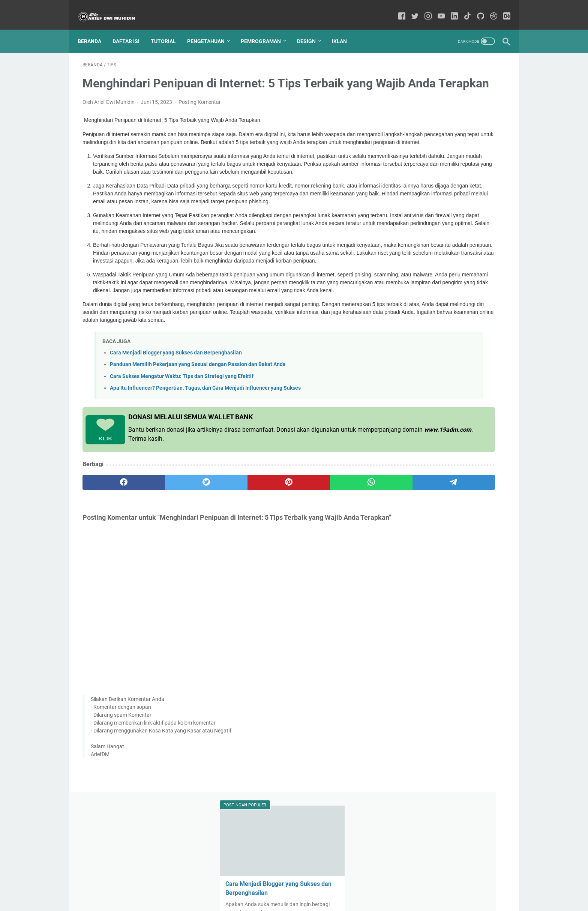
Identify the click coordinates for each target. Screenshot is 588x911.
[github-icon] (476, 9)
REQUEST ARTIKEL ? (367, 884)
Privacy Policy (319, 884)
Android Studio (466, 368)
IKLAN (344, 30)
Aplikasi (424, 354)
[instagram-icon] (423, 9)
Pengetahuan (211, 30)
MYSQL (434, 341)
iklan (473, 382)
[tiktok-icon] (463, 9)
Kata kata (454, 354)
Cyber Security (413, 410)
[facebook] (111, 548)
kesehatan (409, 452)
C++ (466, 424)
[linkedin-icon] (449, 9)
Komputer (408, 368)
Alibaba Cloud (468, 341)
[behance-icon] (502, 9)
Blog (434, 368)
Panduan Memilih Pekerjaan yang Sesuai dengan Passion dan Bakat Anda (198, 431)
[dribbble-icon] (489, 9)
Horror (451, 382)
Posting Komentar (200, 113)
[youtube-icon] (436, 9)
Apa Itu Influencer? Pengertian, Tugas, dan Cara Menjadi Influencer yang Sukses (205, 454)
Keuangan (486, 354)
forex (429, 382)
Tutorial (168, 30)
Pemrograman (266, 30)
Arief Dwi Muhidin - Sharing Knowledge (311, 899)
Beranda (94, 30)
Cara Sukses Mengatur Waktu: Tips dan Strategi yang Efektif (182, 442)
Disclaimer (284, 884)
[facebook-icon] (397, 9)
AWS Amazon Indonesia (424, 424)
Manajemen (410, 396)
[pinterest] (224, 548)
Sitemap (255, 884)
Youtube (406, 341)
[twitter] (167, 548)
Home (205, 884)
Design (311, 30)
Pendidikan (410, 327)
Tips (442, 313)
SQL (402, 354)
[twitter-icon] (410, 9)
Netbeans (474, 438)
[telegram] (338, 548)
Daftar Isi (131, 30)
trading (405, 382)
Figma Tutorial (413, 438)
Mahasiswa (453, 410)
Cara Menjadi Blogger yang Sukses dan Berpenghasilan (176, 419)
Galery (447, 438)
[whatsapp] (281, 548)
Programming (448, 327)
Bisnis (480, 327)
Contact (228, 884)
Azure (470, 396)
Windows (444, 396)
